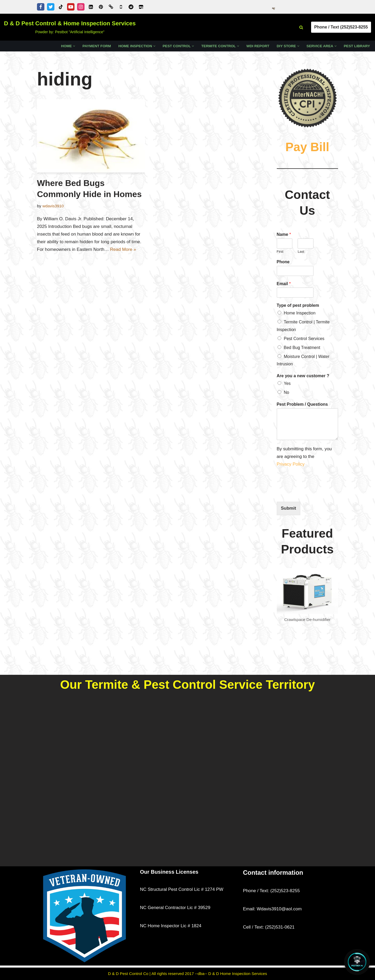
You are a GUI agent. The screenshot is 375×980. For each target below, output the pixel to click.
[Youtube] (71, 7)
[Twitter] (51, 7)
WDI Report (258, 46)
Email (284, 284)
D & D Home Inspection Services (238, 974)
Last (301, 252)
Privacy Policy (291, 464)
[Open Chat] (357, 962)
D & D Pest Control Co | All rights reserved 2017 (152, 974)
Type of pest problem (298, 305)
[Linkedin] (91, 7)
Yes (287, 383)
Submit (289, 508)
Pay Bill (307, 147)
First (280, 252)
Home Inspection (300, 313)
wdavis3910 (53, 206)
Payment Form (97, 46)
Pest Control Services (304, 339)
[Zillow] (141, 7)
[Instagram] (81, 7)
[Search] (301, 27)
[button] (74, 46)
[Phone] (295, 271)
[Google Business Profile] (121, 7)
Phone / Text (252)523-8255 (341, 27)
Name (284, 234)
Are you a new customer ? (303, 376)
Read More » (123, 249)
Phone (283, 262)
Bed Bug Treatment (302, 348)
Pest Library (357, 46)
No (287, 392)
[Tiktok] (61, 7)
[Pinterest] (101, 7)
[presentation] (317, 493)
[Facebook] (41, 7)
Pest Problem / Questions (302, 404)
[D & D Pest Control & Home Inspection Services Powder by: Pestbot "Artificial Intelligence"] (70, 27)
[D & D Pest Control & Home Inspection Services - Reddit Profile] (131, 7)
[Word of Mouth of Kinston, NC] (111, 7)
